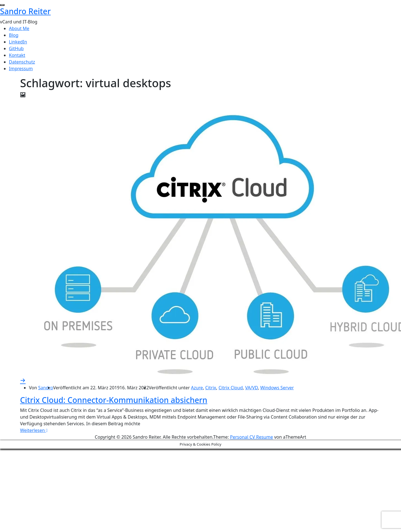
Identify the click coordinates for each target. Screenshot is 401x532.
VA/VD (251, 388)
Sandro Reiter (25, 11)
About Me (19, 28)
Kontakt (17, 55)
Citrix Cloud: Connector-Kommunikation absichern (114, 400)
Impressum (21, 69)
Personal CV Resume (251, 437)
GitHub (16, 48)
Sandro (46, 388)
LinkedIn (18, 42)
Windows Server (277, 388)
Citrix (211, 388)
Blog (14, 35)
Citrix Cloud (231, 388)
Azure (197, 388)
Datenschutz (22, 62)
